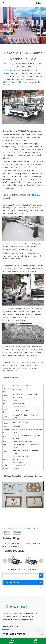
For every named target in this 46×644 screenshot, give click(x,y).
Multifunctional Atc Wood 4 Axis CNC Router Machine (15, 562)
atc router (17, 526)
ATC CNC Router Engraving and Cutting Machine (13, 537)
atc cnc (7, 526)
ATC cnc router (9, 522)
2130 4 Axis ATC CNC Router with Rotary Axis (31, 562)
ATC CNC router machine (29, 522)
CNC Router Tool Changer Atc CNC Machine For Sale (13, 539)
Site (29, 61)
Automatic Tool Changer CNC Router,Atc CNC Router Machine (33, 537)
